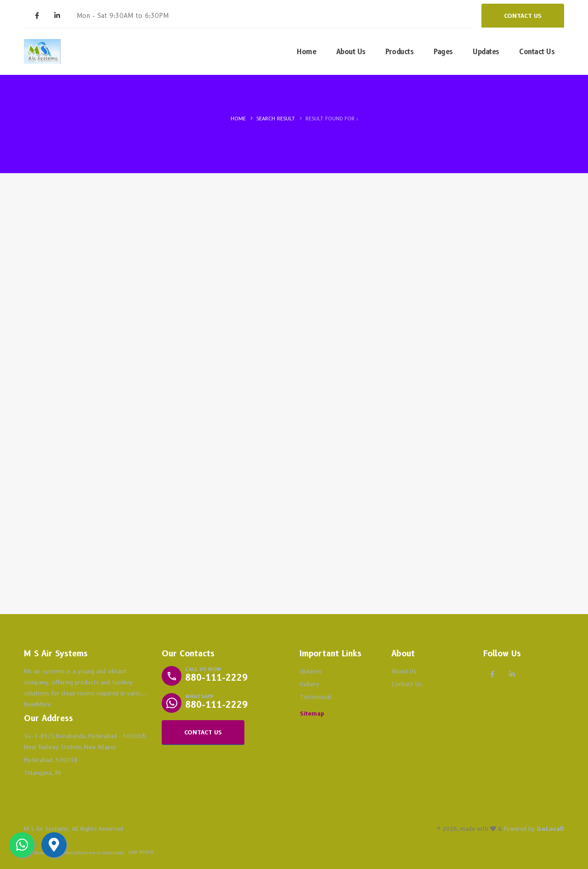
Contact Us (537, 52)
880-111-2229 (216, 678)
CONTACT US (523, 16)
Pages (443, 52)
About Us (351, 52)
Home (306, 52)
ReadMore (37, 704)
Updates (486, 52)
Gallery (309, 684)
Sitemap (312, 714)
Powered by (534, 829)
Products (399, 52)
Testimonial (316, 697)
